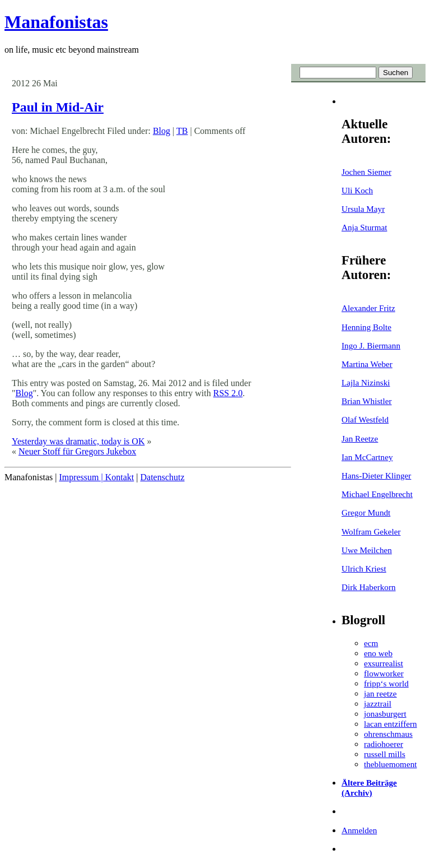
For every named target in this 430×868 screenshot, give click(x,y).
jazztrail (378, 704)
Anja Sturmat (364, 227)
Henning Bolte (366, 327)
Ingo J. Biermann (371, 345)
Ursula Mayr (363, 209)
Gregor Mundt (366, 512)
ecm (371, 643)
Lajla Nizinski (366, 382)
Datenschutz (162, 477)
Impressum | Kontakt (96, 477)
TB (182, 131)
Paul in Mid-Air (58, 107)
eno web (378, 653)
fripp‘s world (386, 683)
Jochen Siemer (366, 172)
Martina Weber (367, 364)
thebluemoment (390, 764)
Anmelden (359, 830)
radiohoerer (384, 744)
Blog (162, 131)
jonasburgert (385, 714)
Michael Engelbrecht (377, 494)
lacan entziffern (391, 724)
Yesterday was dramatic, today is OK (78, 441)
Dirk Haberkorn (369, 587)
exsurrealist (384, 663)
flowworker (384, 673)
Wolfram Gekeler (371, 532)
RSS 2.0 (228, 393)
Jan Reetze (360, 438)
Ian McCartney (367, 457)
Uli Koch (357, 190)
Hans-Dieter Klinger (376, 475)
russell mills (385, 754)
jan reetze (380, 693)
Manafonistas (56, 22)
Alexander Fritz (368, 308)
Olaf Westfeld (365, 419)
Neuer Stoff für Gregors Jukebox (77, 451)
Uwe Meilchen (367, 550)
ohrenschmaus (388, 734)
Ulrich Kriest (364, 568)
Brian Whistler (367, 401)
